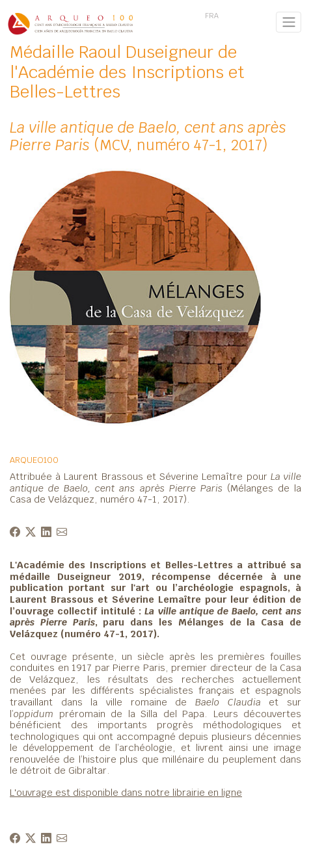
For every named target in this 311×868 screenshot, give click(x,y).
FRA (212, 16)
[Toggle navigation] (289, 22)
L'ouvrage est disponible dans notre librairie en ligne (126, 792)
